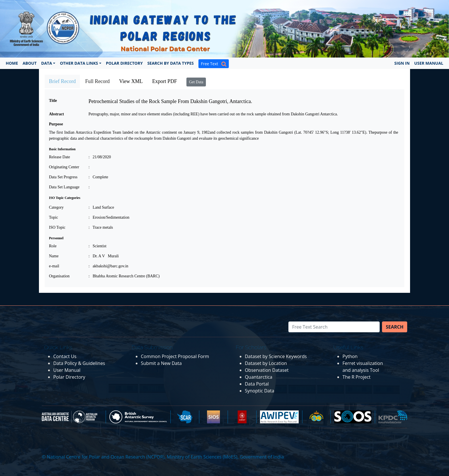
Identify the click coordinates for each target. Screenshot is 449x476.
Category (56, 207)
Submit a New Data (161, 363)
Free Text (214, 64)
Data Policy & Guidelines (79, 363)
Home (12, 63)
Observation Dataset (267, 370)
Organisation (59, 276)
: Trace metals (101, 227)
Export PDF (165, 81)
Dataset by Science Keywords (276, 356)
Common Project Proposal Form (175, 356)
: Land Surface (101, 207)
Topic (54, 217)
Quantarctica (259, 377)
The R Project (357, 377)
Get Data (196, 82)
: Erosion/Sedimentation (109, 217)
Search (395, 327)
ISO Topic (57, 227)
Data (47, 63)
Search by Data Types (170, 63)
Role (53, 246)
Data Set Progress (63, 177)
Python (350, 356)
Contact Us (65, 356)
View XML (131, 81)
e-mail (54, 266)
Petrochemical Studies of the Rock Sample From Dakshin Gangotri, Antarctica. (170, 101)
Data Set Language (64, 187)
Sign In (402, 63)
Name (54, 256)
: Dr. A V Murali (104, 256)
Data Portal (257, 384)
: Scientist (98, 246)
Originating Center (64, 167)
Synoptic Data (260, 391)
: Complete (98, 177)
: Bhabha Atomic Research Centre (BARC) (124, 276)
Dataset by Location (266, 363)
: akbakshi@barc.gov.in (108, 266)
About (30, 63)
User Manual (429, 63)
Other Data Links (79, 63)
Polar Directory (124, 63)
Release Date (59, 157)
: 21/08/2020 (100, 157)
